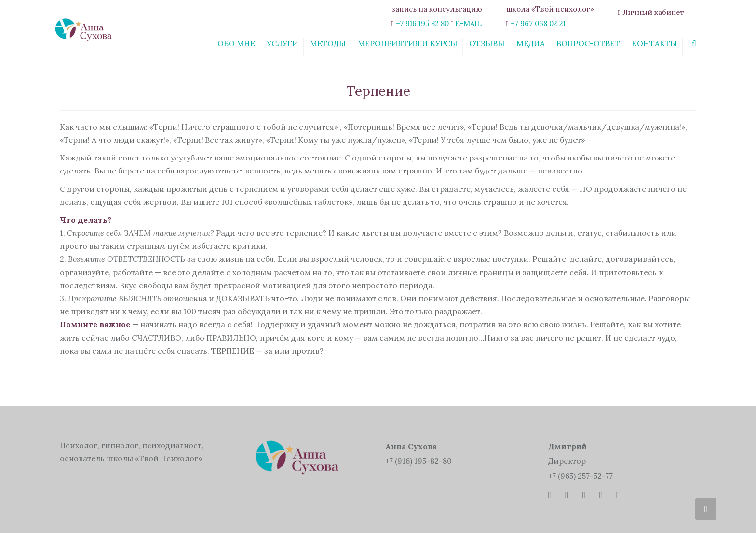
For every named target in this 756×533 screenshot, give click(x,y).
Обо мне (236, 43)
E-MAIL (468, 23)
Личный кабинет (653, 12)
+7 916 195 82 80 (422, 23)
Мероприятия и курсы (408, 43)
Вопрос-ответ (588, 43)
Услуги (283, 43)
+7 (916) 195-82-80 (418, 461)
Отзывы (487, 43)
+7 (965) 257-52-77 (580, 476)
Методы (328, 43)
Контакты (655, 43)
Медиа (531, 43)
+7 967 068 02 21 (538, 23)
